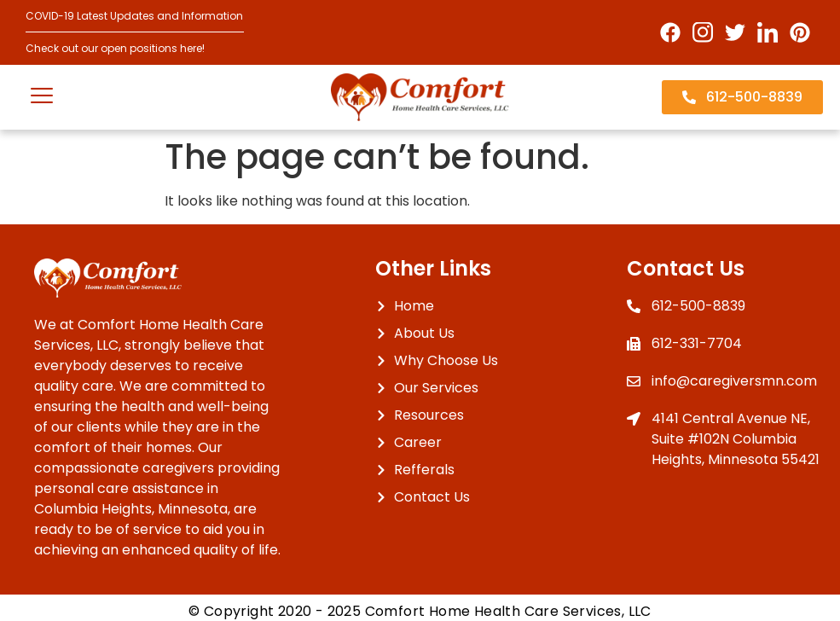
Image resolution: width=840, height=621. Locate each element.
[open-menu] (42, 98)
